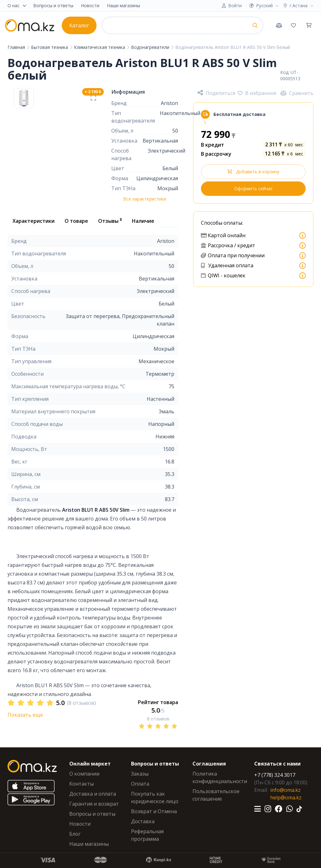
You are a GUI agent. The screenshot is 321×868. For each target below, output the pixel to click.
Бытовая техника (50, 47)
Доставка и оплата (93, 794)
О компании (84, 774)
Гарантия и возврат (94, 804)
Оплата (140, 784)
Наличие (143, 221)
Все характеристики (145, 199)
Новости (90, 5)
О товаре (76, 221)
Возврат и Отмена (154, 811)
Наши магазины (124, 5)
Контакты (82, 784)
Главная (17, 47)
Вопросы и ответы (53, 5)
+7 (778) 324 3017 (275, 775)
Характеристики (34, 221)
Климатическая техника (100, 47)
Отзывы (110, 221)
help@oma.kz (286, 797)
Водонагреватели (151, 47)
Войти (235, 5)
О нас (17, 5)
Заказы (140, 774)
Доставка (143, 821)
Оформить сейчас (253, 188)
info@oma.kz (285, 790)
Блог (75, 834)
